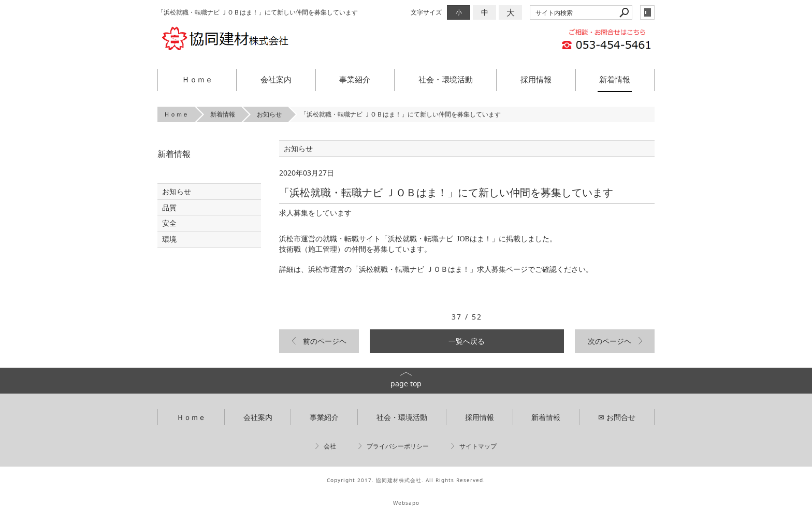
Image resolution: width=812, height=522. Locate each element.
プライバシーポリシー (398, 446)
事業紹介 (355, 79)
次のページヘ (610, 341)
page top (406, 383)
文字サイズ (426, 12)
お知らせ (177, 191)
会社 (330, 446)
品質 (169, 207)
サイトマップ (478, 446)
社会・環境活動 (446, 79)
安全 (169, 223)
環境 (169, 239)
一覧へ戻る (467, 341)
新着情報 (615, 79)
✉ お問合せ (617, 417)
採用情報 (536, 79)
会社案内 (276, 79)
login (647, 12)
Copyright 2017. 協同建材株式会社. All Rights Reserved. (406, 480)
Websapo (406, 503)
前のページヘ (325, 341)
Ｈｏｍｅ (197, 79)
